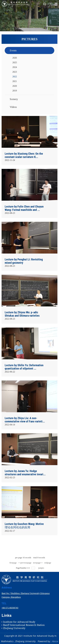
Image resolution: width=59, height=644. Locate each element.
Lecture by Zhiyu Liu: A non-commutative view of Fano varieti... (25, 420)
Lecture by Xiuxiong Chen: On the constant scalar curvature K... (24, 155)
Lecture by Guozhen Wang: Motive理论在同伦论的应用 (24, 526)
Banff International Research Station (24, 625)
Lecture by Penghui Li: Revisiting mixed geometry (24, 261)
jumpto (41, 568)
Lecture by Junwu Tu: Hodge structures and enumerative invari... (25, 473)
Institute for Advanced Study (19, 622)
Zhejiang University (14, 628)
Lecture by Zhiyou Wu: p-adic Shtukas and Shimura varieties (22, 314)
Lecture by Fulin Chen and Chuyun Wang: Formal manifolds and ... (24, 208)
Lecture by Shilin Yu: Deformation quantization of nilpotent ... (24, 367)
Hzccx (55, 641)
